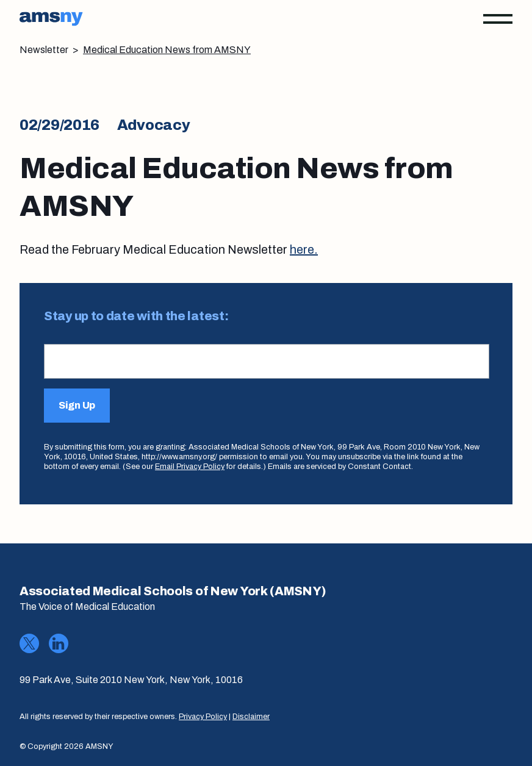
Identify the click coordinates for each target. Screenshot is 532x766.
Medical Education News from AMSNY (167, 50)
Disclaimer (251, 717)
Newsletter (44, 50)
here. (304, 249)
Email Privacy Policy (190, 467)
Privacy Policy (203, 717)
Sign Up (77, 405)
